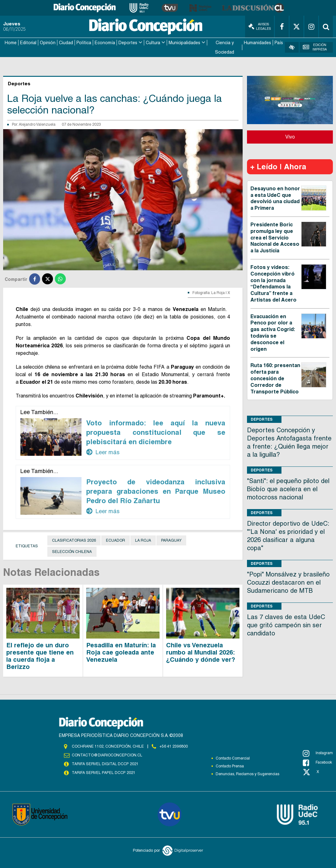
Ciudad (66, 43)
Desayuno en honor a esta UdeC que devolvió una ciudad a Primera (275, 198)
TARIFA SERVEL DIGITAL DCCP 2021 (105, 764)
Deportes (128, 43)
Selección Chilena (72, 551)
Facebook (317, 762)
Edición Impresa (315, 47)
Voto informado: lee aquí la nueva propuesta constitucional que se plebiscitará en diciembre (156, 432)
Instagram (318, 753)
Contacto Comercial (233, 758)
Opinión (48, 43)
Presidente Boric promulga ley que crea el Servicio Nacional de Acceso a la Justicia (275, 237)
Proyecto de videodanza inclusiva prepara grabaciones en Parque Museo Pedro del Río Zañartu (156, 491)
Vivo (290, 137)
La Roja (143, 540)
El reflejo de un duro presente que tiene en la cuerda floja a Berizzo (40, 656)
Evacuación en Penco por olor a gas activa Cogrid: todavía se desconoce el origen (273, 332)
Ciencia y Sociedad (225, 47)
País (279, 43)
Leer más (103, 452)
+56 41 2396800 (174, 746)
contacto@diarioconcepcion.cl (107, 755)
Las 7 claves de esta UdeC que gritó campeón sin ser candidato (286, 625)
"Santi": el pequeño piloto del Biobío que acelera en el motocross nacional (288, 489)
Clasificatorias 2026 (74, 540)
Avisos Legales (260, 26)
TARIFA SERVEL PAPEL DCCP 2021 (103, 773)
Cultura (153, 43)
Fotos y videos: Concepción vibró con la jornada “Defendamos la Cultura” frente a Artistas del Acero (273, 283)
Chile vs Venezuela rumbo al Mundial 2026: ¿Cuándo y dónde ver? (201, 652)
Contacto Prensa (230, 766)
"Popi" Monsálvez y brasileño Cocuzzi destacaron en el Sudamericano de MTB (288, 582)
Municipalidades (184, 43)
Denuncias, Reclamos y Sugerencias (247, 774)
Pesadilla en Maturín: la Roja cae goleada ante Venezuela (121, 652)
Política (84, 43)
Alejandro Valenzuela (37, 124)
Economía (105, 43)
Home (11, 43)
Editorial (28, 43)
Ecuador (115, 540)
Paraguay (171, 540)
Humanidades (257, 43)
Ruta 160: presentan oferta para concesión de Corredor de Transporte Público (275, 378)
